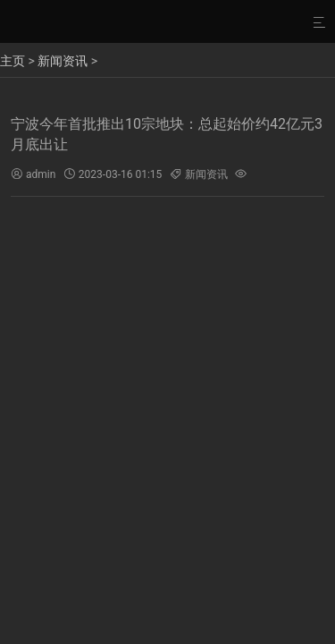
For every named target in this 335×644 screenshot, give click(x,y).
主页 (13, 61)
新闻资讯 (63, 61)
